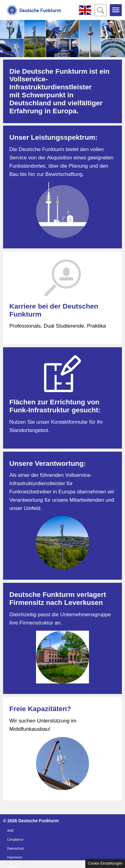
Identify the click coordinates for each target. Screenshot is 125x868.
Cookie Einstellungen (105, 863)
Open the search (100, 10)
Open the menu (116, 10)
